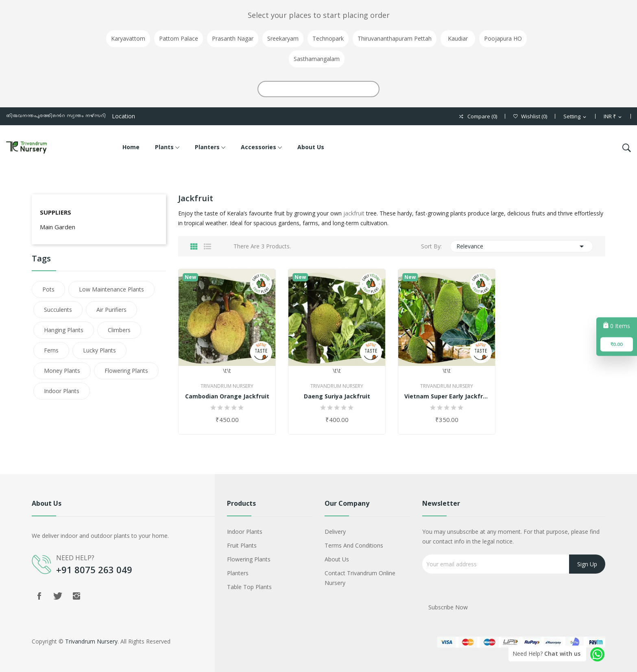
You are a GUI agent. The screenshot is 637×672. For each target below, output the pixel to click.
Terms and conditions (354, 545)
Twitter (58, 596)
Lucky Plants (99, 350)
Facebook (39, 596)
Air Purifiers (111, 310)
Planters (238, 573)
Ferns (51, 350)
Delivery (335, 532)
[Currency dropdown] (613, 117)
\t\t (227, 322)
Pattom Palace (179, 38)
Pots (48, 289)
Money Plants (62, 371)
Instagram (76, 596)
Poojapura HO (503, 38)
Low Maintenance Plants (111, 289)
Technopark (328, 38)
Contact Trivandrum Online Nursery (360, 578)
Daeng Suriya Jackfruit (337, 396)
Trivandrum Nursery (227, 386)
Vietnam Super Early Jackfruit (447, 396)
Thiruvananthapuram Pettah (395, 38)
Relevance (522, 246)
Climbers (119, 330)
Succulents (58, 310)
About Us (337, 559)
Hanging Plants (64, 330)
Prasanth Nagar (233, 38)
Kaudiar (458, 38)
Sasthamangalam (317, 59)
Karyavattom (128, 38)
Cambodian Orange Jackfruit (227, 396)
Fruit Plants (242, 545)
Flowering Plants (126, 371)
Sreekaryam (283, 38)
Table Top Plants (249, 587)
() (530, 116)
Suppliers (56, 212)
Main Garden (58, 227)
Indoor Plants (62, 391)
